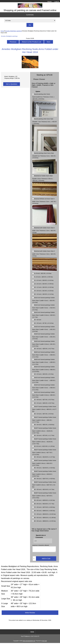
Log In (57, 2)
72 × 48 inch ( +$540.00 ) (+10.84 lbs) (45, 514)
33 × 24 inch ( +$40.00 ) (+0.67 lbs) (44, 403)
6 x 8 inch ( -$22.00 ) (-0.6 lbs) (43, 273)
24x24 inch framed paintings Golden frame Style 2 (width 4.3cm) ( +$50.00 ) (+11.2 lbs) (44, 380)
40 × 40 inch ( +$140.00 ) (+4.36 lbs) (45, 468)
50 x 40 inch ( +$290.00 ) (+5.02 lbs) (44, 500)
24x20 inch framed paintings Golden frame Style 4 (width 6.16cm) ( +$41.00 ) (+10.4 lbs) (44, 344)
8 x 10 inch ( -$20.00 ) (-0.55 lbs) (43, 277)
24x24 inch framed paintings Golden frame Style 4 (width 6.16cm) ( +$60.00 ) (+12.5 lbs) (44, 395)
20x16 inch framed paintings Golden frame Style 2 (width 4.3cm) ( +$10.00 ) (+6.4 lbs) (44, 300)
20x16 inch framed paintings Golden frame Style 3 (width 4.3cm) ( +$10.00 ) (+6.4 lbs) (44, 307)
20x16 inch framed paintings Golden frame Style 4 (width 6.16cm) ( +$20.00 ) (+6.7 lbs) (44, 315)
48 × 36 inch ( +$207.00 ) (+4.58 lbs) (45, 479)
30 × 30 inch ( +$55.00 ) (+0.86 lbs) (44, 425)
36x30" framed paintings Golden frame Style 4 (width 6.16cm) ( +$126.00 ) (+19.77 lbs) (44, 441)
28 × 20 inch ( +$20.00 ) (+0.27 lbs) (44, 349)
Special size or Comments (41, 536)
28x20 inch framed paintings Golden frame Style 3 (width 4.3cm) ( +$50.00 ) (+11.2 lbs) (44, 362)
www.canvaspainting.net (29, 642)
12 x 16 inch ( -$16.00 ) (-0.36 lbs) (44, 284)
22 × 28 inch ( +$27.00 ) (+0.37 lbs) (44, 400)
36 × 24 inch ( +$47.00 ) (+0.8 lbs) (44, 414)
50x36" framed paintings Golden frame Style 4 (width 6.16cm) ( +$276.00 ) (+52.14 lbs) (44, 495)
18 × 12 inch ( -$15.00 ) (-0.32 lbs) (44, 287)
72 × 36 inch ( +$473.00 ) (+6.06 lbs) (45, 507)
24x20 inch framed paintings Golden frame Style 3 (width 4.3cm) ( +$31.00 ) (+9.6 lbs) (44, 336)
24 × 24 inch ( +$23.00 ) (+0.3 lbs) (44, 374)
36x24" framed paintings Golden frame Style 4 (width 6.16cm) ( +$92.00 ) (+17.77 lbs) (44, 420)
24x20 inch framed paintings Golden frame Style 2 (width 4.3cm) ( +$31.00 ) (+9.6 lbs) (44, 329)
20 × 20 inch (38, 320)
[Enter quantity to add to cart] (34, 560)
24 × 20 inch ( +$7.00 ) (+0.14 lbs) (44, 323)
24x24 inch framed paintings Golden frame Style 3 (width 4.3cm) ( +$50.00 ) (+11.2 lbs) (44, 387)
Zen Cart (44, 642)
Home (49, 2)
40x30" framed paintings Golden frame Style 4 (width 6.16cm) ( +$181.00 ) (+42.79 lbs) (44, 463)
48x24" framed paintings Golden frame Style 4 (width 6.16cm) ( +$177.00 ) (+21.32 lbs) (44, 452)
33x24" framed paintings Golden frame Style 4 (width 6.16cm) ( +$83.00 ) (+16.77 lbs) (44, 409)
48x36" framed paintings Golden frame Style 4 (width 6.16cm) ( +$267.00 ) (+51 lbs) (44, 484)
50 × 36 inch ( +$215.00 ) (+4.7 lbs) (44, 489)
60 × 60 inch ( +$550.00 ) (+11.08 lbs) (45, 518)
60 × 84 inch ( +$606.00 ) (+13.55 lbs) (45, 521)
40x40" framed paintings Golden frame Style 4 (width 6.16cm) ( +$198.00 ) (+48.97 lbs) (44, 474)
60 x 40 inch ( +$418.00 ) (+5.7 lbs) (44, 504)
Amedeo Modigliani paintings (13, 31)
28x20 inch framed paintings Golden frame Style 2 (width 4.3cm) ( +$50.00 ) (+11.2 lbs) (44, 354)
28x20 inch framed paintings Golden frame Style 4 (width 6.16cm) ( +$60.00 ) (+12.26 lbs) (44, 369)
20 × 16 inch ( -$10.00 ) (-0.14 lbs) (44, 294)
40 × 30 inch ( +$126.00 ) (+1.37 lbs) (45, 457)
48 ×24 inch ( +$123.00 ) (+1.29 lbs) (44, 446)
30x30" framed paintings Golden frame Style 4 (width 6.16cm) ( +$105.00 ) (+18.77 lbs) (44, 430)
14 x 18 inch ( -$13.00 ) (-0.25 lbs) (44, 291)
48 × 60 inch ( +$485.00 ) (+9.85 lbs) (45, 511)
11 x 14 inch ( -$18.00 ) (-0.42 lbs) (44, 280)
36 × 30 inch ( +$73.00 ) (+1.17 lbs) (44, 435)
